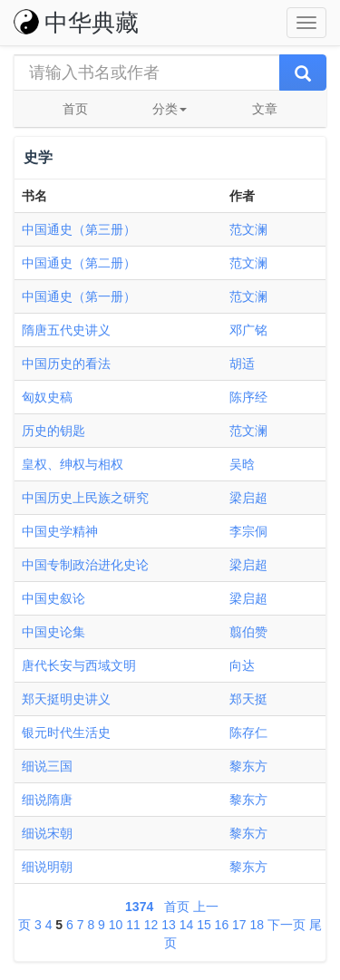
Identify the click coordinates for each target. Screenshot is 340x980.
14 (187, 925)
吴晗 (242, 464)
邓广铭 (248, 330)
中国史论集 (53, 632)
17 (239, 925)
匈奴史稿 (47, 397)
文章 (265, 109)
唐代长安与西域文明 (79, 665)
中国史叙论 (53, 598)
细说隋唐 (47, 800)
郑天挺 (248, 699)
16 (222, 925)
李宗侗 (248, 531)
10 (116, 925)
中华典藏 (76, 23)
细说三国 (47, 766)
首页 (75, 109)
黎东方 (248, 766)
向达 (242, 665)
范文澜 (248, 229)
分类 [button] (170, 109)
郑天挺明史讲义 (66, 699)
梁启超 (248, 498)
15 (204, 925)
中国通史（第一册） (79, 296)
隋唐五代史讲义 (66, 330)
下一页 (287, 925)
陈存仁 (248, 733)
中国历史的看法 (66, 364)
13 (169, 925)
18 (257, 925)
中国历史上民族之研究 (85, 498)
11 (133, 925)
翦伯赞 (248, 632)
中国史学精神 (60, 531)
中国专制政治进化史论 (85, 565)
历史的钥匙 (53, 431)
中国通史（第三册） (79, 229)
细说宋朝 (47, 833)
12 (151, 925)
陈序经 (248, 397)
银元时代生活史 (66, 733)
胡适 (242, 364)
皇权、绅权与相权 (73, 464)
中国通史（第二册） (79, 263)
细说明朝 (47, 867)
